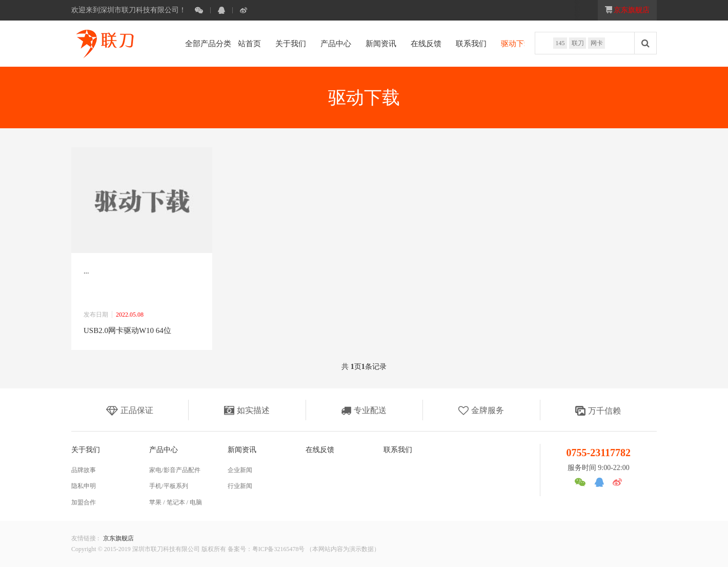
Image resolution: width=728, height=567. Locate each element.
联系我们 (453, 44)
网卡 (596, 44)
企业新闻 (240, 470)
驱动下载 (498, 44)
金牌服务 (481, 410)
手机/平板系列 (168, 486)
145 (557, 44)
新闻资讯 (363, 44)
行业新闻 (240, 486)
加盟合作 (84, 502)
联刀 (576, 44)
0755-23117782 (599, 453)
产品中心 (318, 44)
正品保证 (130, 410)
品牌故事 (84, 470)
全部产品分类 (205, 44)
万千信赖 (598, 411)
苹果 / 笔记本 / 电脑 (176, 502)
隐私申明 (84, 486)
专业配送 (364, 410)
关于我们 (273, 44)
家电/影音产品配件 (175, 470)
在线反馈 (408, 44)
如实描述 (247, 410)
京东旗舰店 (118, 538)
